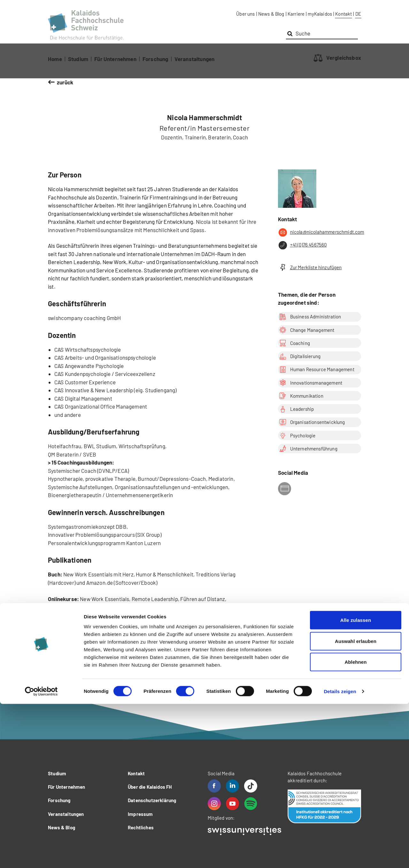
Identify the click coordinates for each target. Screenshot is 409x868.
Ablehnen (355, 826)
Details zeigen (340, 855)
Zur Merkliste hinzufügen (310, 267)
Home (55, 59)
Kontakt (343, 14)
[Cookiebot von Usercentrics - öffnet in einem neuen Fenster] (41, 856)
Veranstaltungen (195, 59)
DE (358, 14)
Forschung (155, 59)
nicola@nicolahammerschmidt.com (320, 232)
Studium (78, 59)
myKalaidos (320, 14)
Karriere (296, 14)
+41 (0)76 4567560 (302, 245)
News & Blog (271, 14)
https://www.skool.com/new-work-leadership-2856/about (145, 615)
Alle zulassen (356, 784)
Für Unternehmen (115, 59)
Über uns (245, 14)
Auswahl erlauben (356, 805)
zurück (65, 82)
